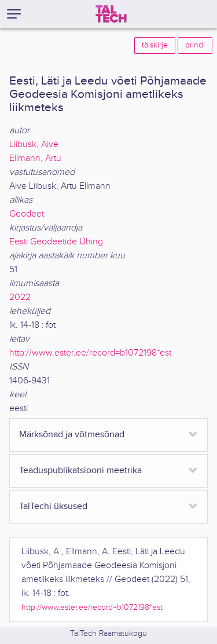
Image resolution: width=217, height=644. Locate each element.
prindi (195, 45)
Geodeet (27, 214)
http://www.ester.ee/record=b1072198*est (90, 353)
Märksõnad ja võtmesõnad (72, 435)
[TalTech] (111, 14)
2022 (20, 297)
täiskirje (155, 45)
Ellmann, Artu (35, 158)
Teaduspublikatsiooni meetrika (80, 471)
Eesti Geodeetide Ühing (56, 242)
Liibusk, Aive (34, 144)
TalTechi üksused (53, 506)
